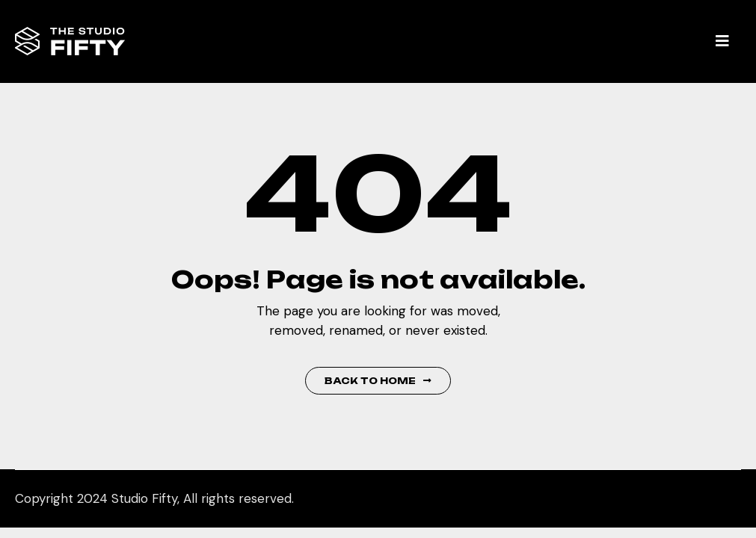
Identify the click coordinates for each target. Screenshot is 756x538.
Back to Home (378, 381)
